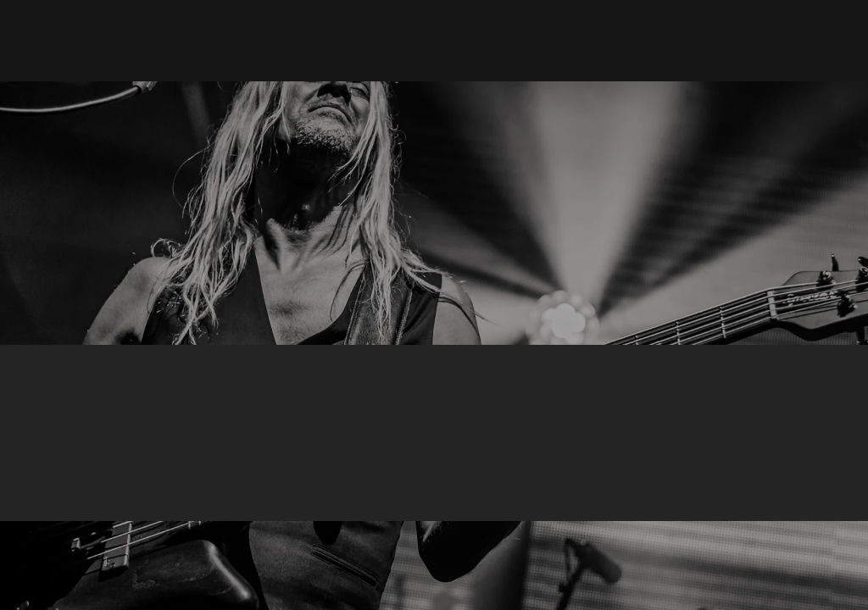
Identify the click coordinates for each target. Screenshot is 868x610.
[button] (565, 41)
